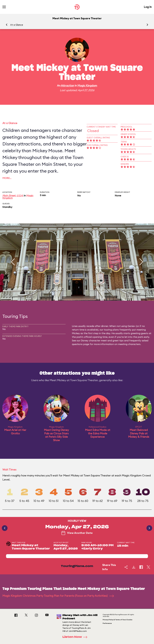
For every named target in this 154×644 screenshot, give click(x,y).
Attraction (68, 86)
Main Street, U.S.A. (13, 195)
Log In (148, 7)
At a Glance (17, 25)
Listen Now (76, 637)
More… (7, 178)
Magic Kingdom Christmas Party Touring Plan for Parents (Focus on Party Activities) (58, 596)
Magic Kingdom (87, 86)
